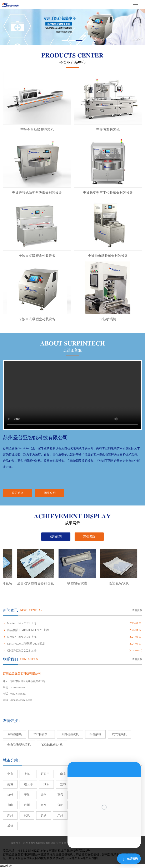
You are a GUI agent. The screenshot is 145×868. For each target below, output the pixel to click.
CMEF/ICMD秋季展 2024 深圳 (26, 644)
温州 (44, 795)
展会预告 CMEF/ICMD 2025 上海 (28, 630)
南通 (10, 784)
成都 (10, 826)
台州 (27, 805)
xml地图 (72, 858)
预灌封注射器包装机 (60, 854)
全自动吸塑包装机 (19, 745)
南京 (63, 774)
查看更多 (137, 610)
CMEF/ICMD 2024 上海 (22, 651)
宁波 (27, 795)
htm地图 (83, 858)
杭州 (10, 795)
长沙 (44, 815)
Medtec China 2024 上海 (22, 637)
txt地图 (94, 858)
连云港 (28, 784)
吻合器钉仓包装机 (87, 854)
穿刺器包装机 (111, 854)
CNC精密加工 (42, 734)
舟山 (10, 805)
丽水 (44, 805)
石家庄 (45, 774)
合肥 (60, 805)
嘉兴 (60, 795)
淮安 (46, 784)
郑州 (10, 815)
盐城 (63, 784)
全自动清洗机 (70, 734)
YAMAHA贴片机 (52, 745)
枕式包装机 (119, 734)
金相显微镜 (15, 734)
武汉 (27, 815)
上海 (27, 774)
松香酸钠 (95, 734)
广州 (60, 815)
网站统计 (6, 866)
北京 (10, 774)
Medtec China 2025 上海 (22, 623)
